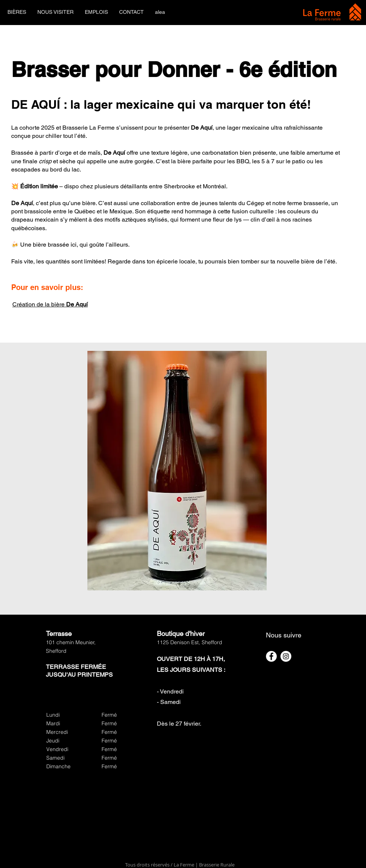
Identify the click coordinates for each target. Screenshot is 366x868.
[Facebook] (271, 656)
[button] (17, 12)
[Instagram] (286, 656)
